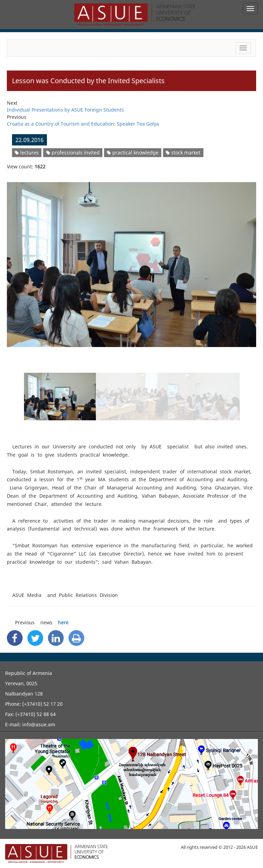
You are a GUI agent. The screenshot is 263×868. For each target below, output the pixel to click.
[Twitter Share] (35, 638)
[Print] (76, 638)
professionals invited (73, 152)
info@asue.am (39, 724)
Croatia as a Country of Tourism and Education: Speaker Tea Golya (83, 124)
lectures (27, 152)
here (63, 622)
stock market (183, 152)
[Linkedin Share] (56, 638)
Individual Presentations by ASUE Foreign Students (65, 110)
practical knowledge (133, 152)
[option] (131, 260)
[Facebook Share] (15, 638)
